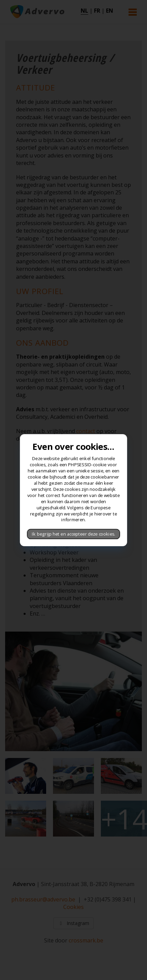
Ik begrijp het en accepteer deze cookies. (73, 534)
